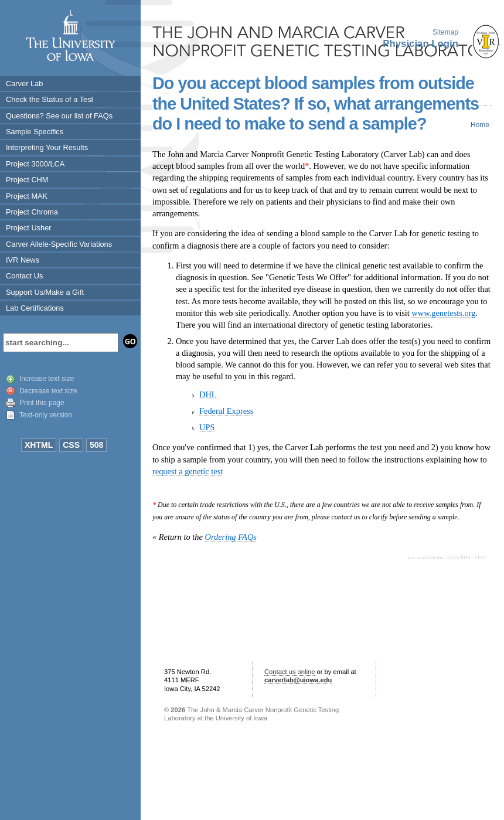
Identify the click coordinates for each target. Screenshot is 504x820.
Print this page (42, 403)
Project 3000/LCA (35, 164)
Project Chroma (32, 212)
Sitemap (445, 32)
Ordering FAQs (231, 537)
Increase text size (47, 379)
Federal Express (226, 411)
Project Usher (29, 228)
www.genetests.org (443, 313)
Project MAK (27, 196)
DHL (208, 394)
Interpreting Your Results (47, 147)
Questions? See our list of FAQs (59, 116)
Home (480, 125)
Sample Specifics (35, 132)
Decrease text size (48, 391)
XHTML (39, 445)
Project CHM (27, 180)
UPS (207, 427)
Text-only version (46, 415)
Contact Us (24, 276)
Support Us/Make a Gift (45, 292)
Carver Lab (24, 84)
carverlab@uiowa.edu (298, 680)
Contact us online (290, 672)
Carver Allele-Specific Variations (59, 244)
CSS (71, 445)
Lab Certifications (35, 308)
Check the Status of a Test (50, 99)
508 (96, 445)
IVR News (23, 260)
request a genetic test (188, 471)
